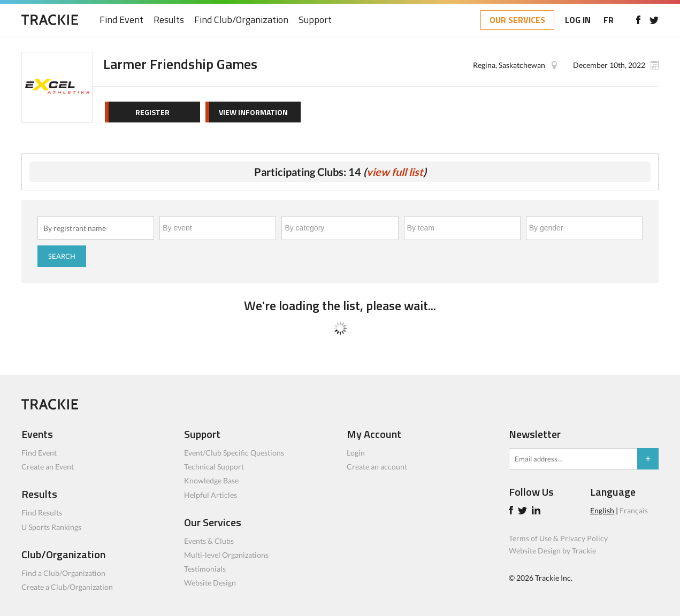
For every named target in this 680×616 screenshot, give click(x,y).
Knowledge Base (211, 480)
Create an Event (48, 467)
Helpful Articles (211, 495)
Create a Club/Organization (67, 587)
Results (169, 20)
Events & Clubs (209, 541)
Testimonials (205, 569)
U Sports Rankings (51, 527)
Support (315, 20)
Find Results (42, 513)
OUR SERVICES (517, 20)
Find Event (121, 20)
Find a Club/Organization (63, 573)
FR (609, 20)
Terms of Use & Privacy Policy (558, 538)
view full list (395, 172)
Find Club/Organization (241, 20)
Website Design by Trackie (552, 550)
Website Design (210, 583)
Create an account (377, 467)
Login (356, 453)
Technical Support (214, 467)
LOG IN (578, 20)
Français (634, 510)
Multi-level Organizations (226, 555)
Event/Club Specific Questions (234, 453)
